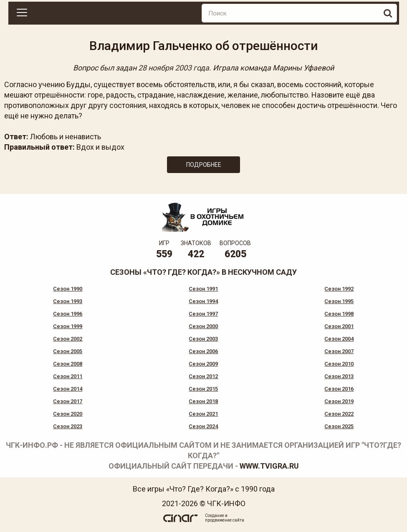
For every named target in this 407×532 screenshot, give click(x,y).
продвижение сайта (225, 520)
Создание (215, 516)
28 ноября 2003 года (174, 68)
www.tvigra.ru (269, 466)
